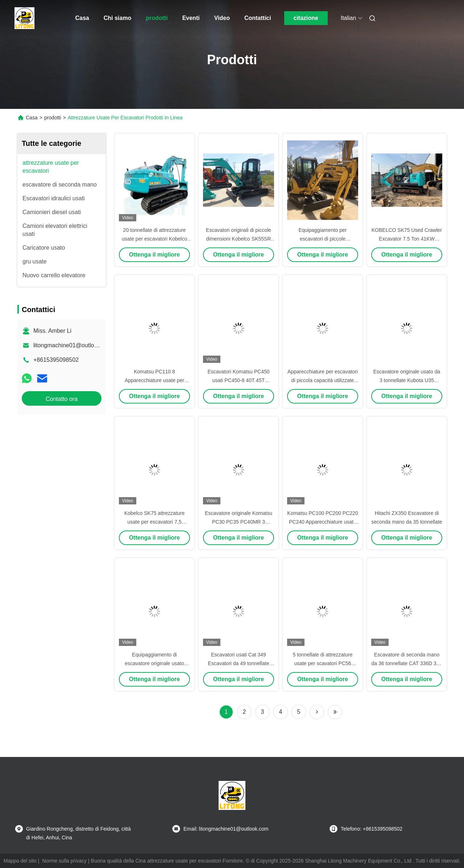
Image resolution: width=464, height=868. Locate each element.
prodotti (157, 18)
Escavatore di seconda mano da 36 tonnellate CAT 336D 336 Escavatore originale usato (407, 663)
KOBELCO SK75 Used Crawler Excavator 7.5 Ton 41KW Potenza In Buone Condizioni (407, 239)
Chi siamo (117, 18)
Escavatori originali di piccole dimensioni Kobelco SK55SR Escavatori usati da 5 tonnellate (239, 239)
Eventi (191, 18)
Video (222, 18)
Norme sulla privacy (64, 861)
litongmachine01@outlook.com (73, 345)
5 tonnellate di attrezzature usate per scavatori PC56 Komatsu (323, 663)
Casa (82, 18)
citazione (306, 18)
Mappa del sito (20, 861)
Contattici (258, 18)
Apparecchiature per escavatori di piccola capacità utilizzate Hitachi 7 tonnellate (323, 380)
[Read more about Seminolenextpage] (317, 712)
